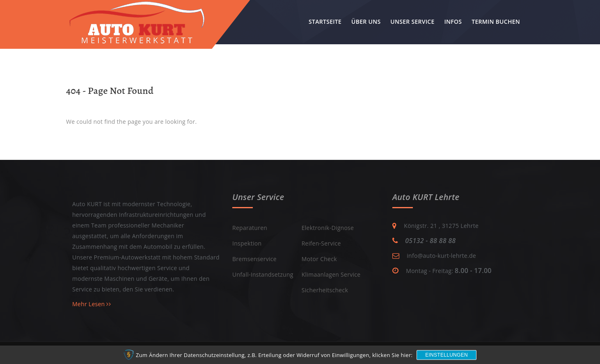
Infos (453, 22)
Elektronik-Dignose (328, 228)
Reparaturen (250, 228)
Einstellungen (447, 355)
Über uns (366, 22)
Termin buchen (496, 22)
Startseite (325, 22)
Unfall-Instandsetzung (263, 274)
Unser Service (412, 22)
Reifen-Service (321, 243)
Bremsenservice (254, 259)
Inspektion (247, 243)
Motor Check (319, 259)
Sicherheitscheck (325, 290)
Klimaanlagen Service (331, 274)
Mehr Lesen (92, 304)
